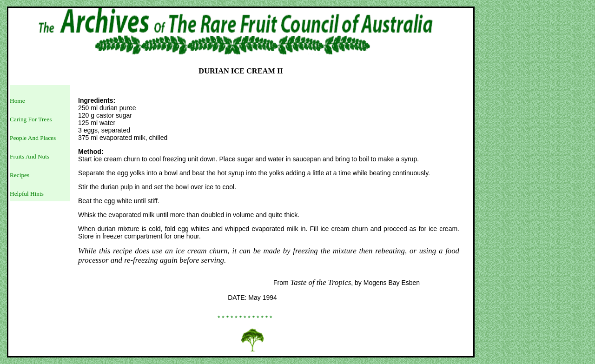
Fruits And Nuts (30, 156)
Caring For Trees (31, 119)
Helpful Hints (27, 194)
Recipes (20, 175)
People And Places (33, 138)
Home (17, 101)
